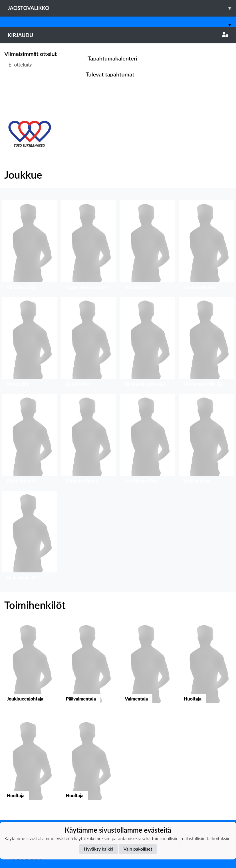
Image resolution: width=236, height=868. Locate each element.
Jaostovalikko (122, 8)
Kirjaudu (118, 35)
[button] (30, 246)
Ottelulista (18, 87)
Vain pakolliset (138, 849)
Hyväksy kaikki (99, 849)
